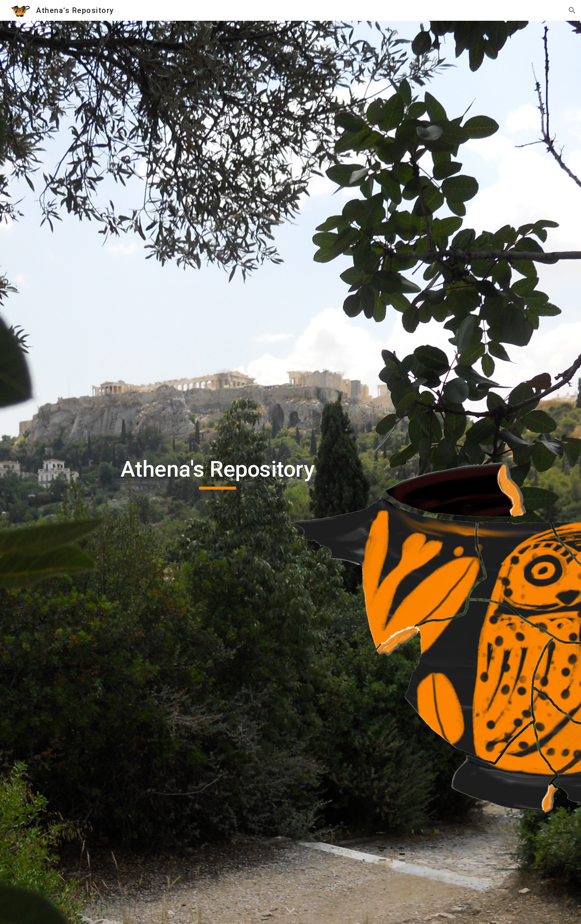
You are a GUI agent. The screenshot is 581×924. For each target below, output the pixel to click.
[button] (572, 10)
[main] (218, 473)
